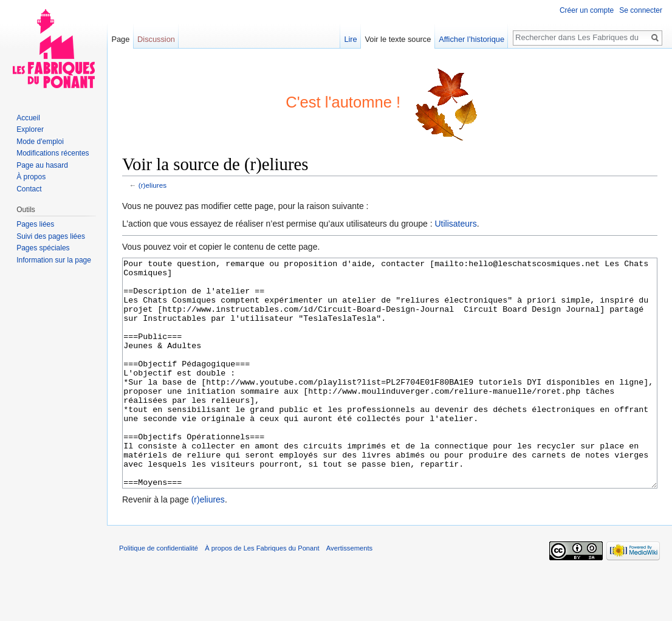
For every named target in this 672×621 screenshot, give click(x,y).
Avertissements (349, 594)
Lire (350, 39)
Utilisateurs (455, 224)
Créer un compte (587, 10)
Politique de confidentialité (159, 594)
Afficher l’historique (471, 39)
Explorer (30, 129)
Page (120, 39)
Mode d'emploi (40, 142)
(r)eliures (153, 185)
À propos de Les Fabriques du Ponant (262, 594)
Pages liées (35, 224)
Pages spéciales (43, 248)
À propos (31, 177)
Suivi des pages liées (51, 236)
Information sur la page (54, 260)
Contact (29, 189)
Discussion (156, 39)
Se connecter (641, 10)
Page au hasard (42, 165)
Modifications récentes (53, 153)
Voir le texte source (398, 39)
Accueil (28, 118)
